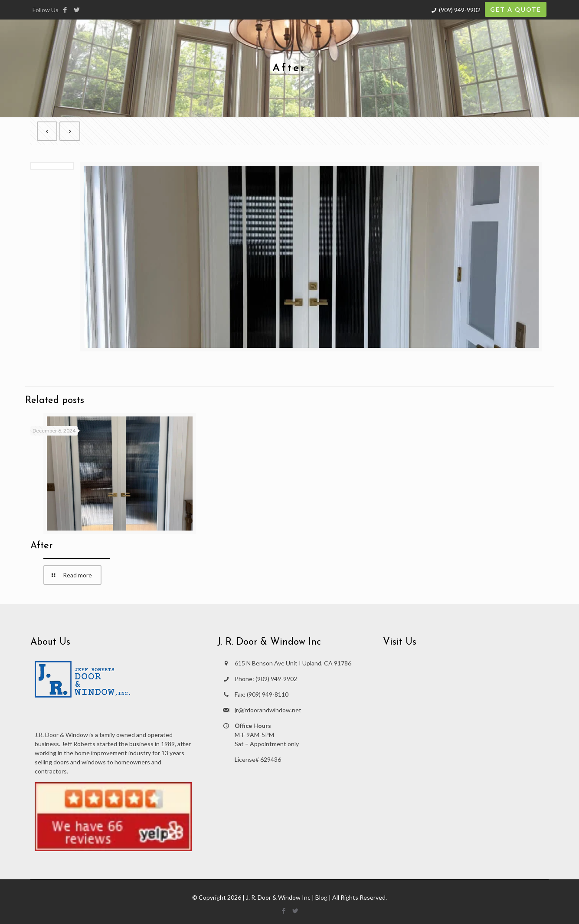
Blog (321, 897)
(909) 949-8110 (268, 694)
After (41, 546)
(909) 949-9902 (460, 10)
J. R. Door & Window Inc (278, 897)
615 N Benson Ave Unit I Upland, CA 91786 (293, 663)
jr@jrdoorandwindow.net (268, 710)
